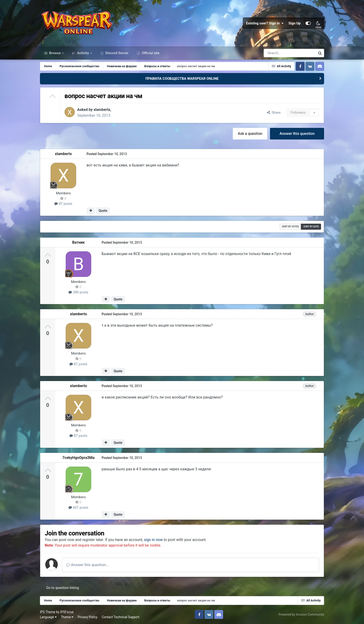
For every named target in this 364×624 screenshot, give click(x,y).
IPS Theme (48, 612)
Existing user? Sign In (265, 23)
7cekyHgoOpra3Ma (78, 457)
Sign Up (295, 23)
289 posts (78, 292)
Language (48, 617)
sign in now (153, 539)
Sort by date (311, 226)
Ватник (78, 242)
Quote (103, 211)
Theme (67, 617)
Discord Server (116, 53)
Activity (83, 53)
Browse (55, 53)
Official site (150, 53)
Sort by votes (290, 226)
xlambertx (102, 110)
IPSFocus (67, 612)
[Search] (277, 53)
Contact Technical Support (120, 617)
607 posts (78, 507)
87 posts (63, 204)
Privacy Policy (88, 617)
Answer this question (297, 133)
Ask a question (250, 133)
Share (274, 113)
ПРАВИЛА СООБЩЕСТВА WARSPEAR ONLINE (182, 79)
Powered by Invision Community (301, 614)
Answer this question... (88, 565)
